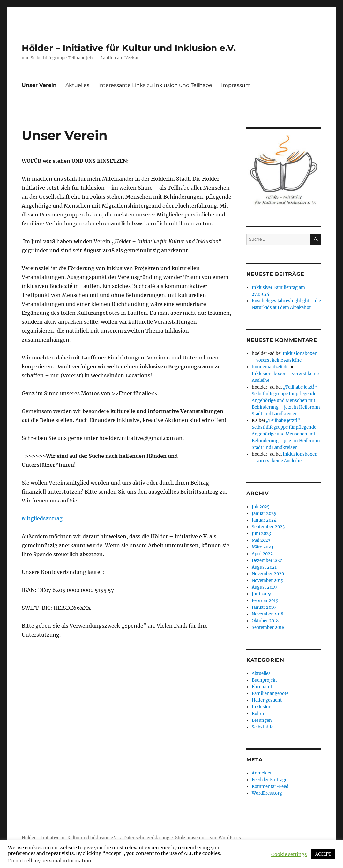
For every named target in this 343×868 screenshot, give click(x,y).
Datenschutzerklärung (146, 838)
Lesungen (262, 720)
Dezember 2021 (267, 560)
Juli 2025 (261, 507)
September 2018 (268, 627)
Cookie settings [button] (289, 854)
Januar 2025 (264, 513)
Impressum (236, 85)
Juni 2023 (261, 534)
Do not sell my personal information (50, 861)
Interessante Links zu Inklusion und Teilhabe (155, 85)
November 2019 (268, 581)
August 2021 (264, 567)
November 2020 (268, 574)
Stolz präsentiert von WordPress (208, 838)
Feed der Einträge (269, 780)
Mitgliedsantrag (42, 518)
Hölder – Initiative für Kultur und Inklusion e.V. (129, 48)
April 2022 (262, 554)
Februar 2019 (265, 601)
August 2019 (264, 587)
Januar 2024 (264, 520)
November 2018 (268, 614)
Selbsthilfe (263, 727)
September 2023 (268, 527)
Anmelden (262, 773)
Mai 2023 (261, 540)
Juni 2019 (261, 594)
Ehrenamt (262, 687)
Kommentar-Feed (270, 786)
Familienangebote (270, 694)
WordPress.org (267, 793)
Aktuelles (77, 85)
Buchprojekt (264, 680)
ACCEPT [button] (323, 854)
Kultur (258, 714)
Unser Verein (39, 85)
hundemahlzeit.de (270, 367)
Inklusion (262, 707)
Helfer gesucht (267, 700)
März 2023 (262, 547)
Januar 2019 (264, 607)
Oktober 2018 (265, 621)
